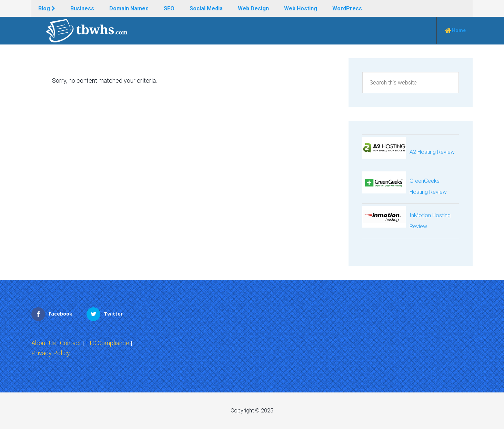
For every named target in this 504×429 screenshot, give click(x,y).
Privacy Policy (51, 353)
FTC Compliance (107, 343)
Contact (70, 343)
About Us (44, 343)
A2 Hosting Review (432, 152)
